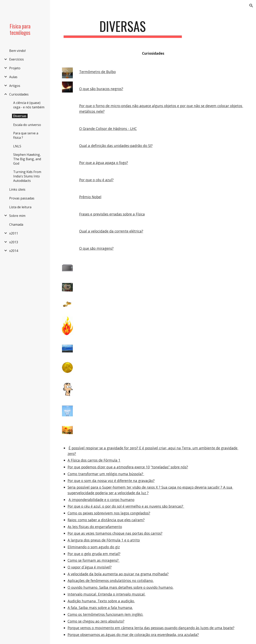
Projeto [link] (15, 68)
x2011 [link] (14, 233)
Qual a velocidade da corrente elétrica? (111, 231)
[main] (123, 28)
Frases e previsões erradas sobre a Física (112, 214)
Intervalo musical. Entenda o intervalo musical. (106, 594)
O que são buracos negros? (101, 89)
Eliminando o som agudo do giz (94, 547)
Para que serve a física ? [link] (26, 135)
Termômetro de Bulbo (97, 72)
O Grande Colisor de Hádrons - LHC (108, 129)
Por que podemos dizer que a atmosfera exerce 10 (109, 467)
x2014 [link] (14, 251)
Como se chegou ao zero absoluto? (96, 621)
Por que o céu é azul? (96, 180)
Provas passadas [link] (22, 198)
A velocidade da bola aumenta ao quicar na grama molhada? (118, 574)
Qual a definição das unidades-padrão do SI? (116, 146)
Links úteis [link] (17, 189)
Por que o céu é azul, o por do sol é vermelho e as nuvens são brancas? (126, 506)
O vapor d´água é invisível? (90, 567)
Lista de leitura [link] (20, 207)
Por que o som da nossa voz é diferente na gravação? (111, 481)
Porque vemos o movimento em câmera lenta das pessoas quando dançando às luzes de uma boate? (151, 628)
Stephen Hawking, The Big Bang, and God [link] (27, 159)
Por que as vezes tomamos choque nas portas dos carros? (115, 533)
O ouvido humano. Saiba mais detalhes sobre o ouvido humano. (120, 587)
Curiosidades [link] (19, 94)
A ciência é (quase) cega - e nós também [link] (29, 105)
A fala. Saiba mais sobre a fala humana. (100, 608)
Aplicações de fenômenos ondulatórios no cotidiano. (111, 581)
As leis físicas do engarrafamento (95, 527)
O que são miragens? (96, 248)
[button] (251, 6)
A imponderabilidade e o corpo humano (101, 500)
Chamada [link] (16, 224)
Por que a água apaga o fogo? (104, 163)
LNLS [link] (17, 146)
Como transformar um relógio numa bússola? (106, 474)
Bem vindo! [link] (17, 51)
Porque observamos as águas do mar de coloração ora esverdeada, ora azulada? (133, 635)
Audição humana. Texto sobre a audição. (101, 601)
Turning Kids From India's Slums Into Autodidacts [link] (27, 176)
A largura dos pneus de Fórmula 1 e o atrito (104, 540)
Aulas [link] (13, 77)
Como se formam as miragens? (94, 560)
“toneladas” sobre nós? (169, 467)
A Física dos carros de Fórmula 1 (94, 460)
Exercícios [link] (16, 59)
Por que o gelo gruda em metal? (94, 554)
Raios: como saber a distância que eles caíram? (106, 520)
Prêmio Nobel (90, 197)
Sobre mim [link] (17, 216)
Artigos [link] (15, 86)
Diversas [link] (20, 116)
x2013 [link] (14, 242)
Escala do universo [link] (27, 125)
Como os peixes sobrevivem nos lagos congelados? (109, 513)
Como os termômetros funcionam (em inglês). (105, 614)
